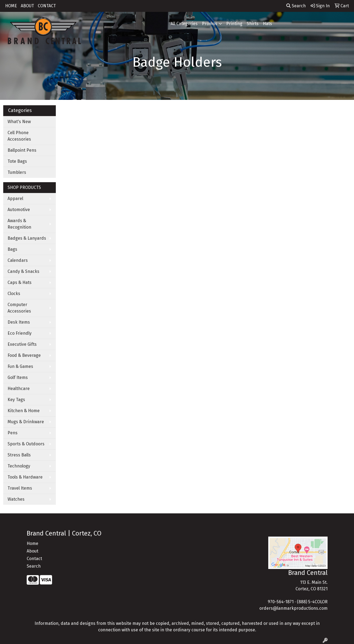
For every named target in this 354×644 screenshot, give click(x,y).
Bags (12, 249)
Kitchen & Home (24, 411)
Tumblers (17, 172)
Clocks (14, 294)
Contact (34, 559)
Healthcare (19, 389)
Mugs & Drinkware (26, 422)
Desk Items (19, 322)
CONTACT (47, 6)
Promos (210, 24)
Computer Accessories (19, 308)
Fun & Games (20, 366)
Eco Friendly (20, 333)
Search (296, 6)
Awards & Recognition (19, 224)
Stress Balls (19, 455)
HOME (11, 6)
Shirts (253, 24)
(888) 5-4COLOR (312, 602)
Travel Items (20, 488)
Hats (267, 24)
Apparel (15, 199)
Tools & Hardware (25, 477)
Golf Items (18, 377)
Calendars (18, 260)
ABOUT (27, 6)
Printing (234, 24)
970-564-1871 (281, 602)
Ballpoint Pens (22, 150)
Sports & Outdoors (26, 444)
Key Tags (16, 400)
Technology (19, 466)
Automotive (19, 210)
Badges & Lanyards (27, 238)
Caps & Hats (20, 282)
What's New (19, 122)
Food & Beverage (24, 355)
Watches (16, 499)
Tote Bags (17, 161)
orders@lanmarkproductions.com (293, 608)
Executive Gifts (22, 344)
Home (32, 543)
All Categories (184, 24)
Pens (13, 433)
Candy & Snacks (23, 271)
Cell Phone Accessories (19, 136)
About (32, 551)
